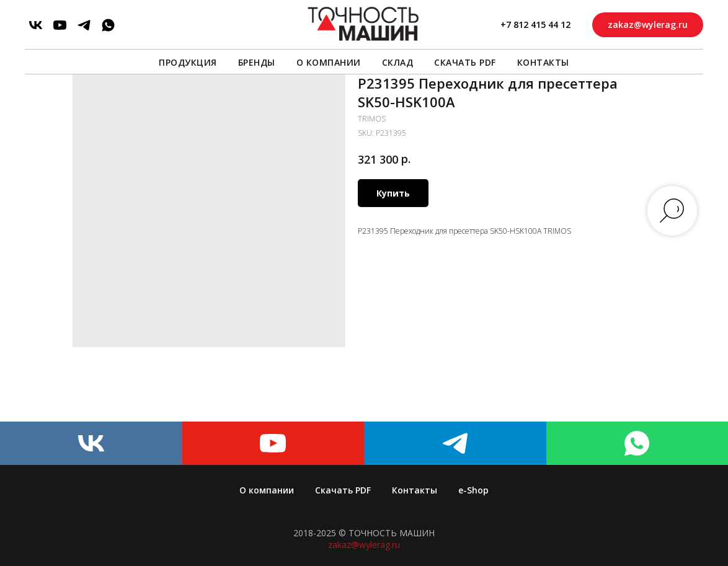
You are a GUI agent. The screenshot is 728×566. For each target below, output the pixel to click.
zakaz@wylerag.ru (364, 545)
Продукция (188, 62)
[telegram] (84, 25)
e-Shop (473, 490)
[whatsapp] (108, 25)
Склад (398, 62)
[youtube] (60, 25)
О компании (329, 62)
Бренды (257, 62)
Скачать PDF (465, 62)
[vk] (36, 25)
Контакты (543, 62)
